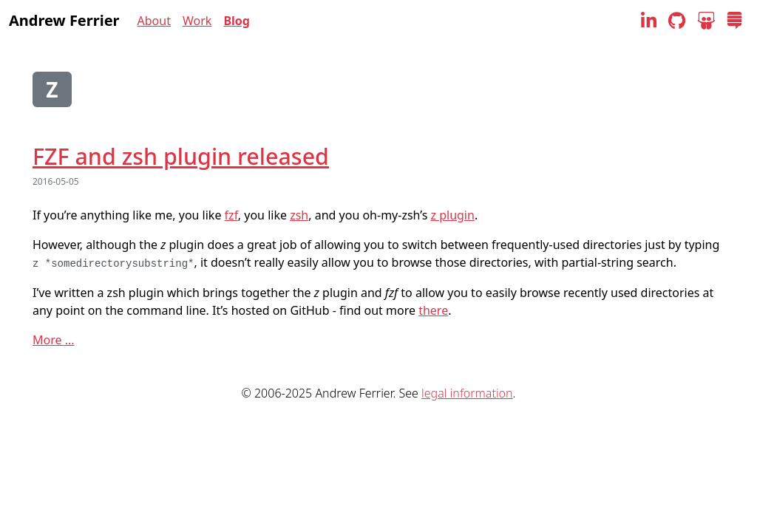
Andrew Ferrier (64, 20)
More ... (54, 340)
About (154, 21)
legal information (467, 393)
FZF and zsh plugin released (181, 156)
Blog (237, 21)
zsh (299, 215)
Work (197, 21)
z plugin (452, 215)
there (433, 310)
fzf (231, 215)
